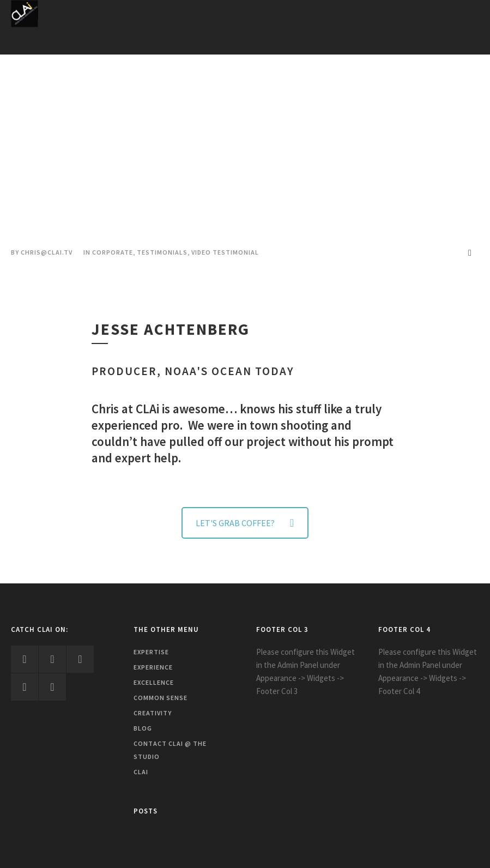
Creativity (153, 713)
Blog (143, 728)
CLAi (141, 772)
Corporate (113, 252)
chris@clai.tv (47, 252)
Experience (153, 667)
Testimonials (162, 252)
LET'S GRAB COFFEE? (245, 523)
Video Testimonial (225, 252)
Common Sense (161, 698)
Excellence (154, 682)
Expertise (151, 652)
